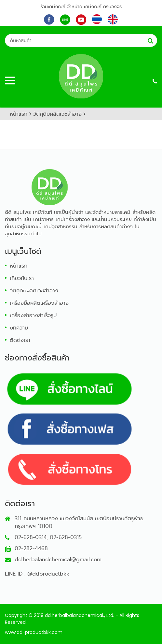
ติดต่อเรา (20, 340)
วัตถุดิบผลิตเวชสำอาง (57, 114)
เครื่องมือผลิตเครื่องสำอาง (39, 303)
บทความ (19, 328)
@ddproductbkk (48, 574)
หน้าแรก (19, 114)
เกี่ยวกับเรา (22, 278)
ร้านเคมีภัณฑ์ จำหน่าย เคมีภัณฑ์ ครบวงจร (81, 7)
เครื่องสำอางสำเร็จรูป (33, 315)
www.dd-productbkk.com (34, 632)
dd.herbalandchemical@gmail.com (58, 559)
